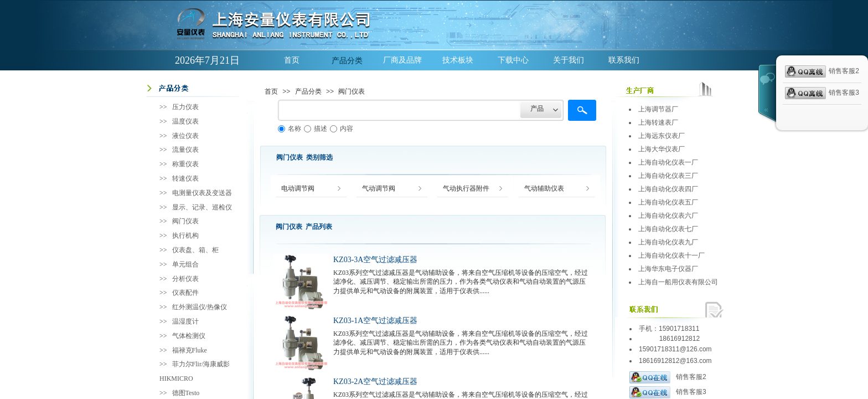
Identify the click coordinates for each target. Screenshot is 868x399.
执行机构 (185, 236)
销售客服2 (668, 377)
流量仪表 (185, 150)
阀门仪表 (352, 91)
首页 (292, 60)
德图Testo (186, 393)
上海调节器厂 (658, 109)
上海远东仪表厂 (662, 136)
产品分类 (347, 60)
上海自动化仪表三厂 (668, 176)
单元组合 (185, 264)
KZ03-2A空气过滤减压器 (375, 382)
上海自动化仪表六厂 (668, 216)
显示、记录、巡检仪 (202, 207)
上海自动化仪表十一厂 (671, 255)
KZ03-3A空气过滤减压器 (375, 260)
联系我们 (624, 60)
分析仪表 (185, 279)
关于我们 (569, 60)
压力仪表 (185, 107)
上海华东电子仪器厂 (668, 269)
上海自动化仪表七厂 (668, 229)
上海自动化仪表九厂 (668, 242)
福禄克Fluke (190, 350)
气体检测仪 (189, 336)
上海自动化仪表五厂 (668, 202)
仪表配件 (185, 293)
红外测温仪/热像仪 (200, 307)
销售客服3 (668, 392)
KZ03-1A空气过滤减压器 (375, 321)
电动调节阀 (298, 189)
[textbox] (399, 110)
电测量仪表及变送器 (202, 193)
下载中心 (513, 60)
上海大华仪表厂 (662, 149)
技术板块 (458, 60)
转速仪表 (185, 178)
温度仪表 (185, 121)
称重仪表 (185, 164)
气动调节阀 (379, 189)
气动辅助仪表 (544, 189)
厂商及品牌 (402, 60)
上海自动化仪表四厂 (668, 189)
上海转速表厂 (658, 122)
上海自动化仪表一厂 (668, 162)
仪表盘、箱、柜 (195, 250)
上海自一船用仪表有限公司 (678, 282)
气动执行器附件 (466, 189)
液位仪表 (185, 136)
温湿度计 (185, 321)
